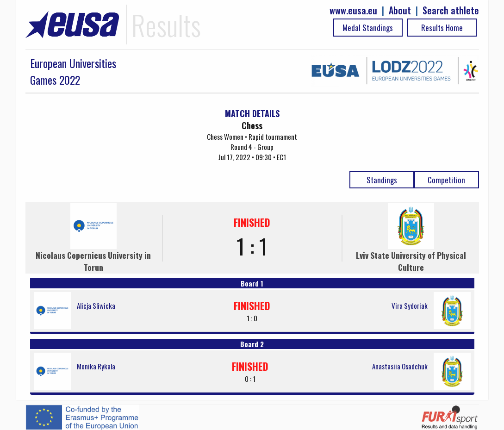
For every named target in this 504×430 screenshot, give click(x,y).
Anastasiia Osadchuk (400, 366)
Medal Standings (368, 28)
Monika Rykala (96, 366)
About (400, 10)
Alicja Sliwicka (96, 305)
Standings (382, 180)
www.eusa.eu (353, 10)
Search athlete (451, 10)
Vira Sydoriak (410, 305)
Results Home (442, 28)
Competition (446, 180)
